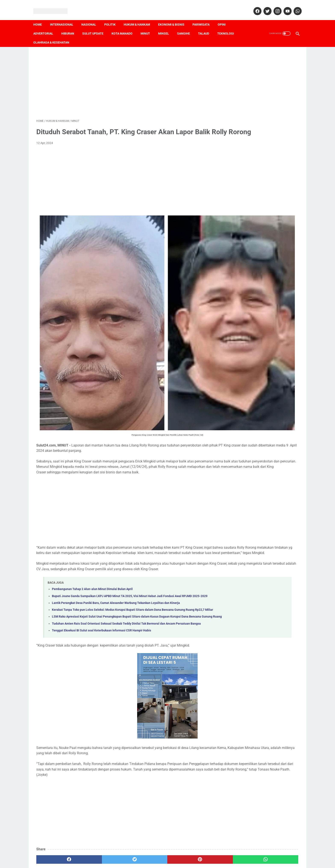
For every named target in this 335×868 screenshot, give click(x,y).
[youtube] (284, 6)
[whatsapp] (294, 6)
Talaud (207, 26)
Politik (113, 17)
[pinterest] (147, 830)
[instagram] (274, 6)
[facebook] (254, 6)
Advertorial (46, 26)
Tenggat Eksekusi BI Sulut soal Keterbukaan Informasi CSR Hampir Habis (101, 595)
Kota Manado (125, 26)
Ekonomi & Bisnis (174, 17)
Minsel (167, 26)
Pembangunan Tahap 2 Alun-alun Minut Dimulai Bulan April (92, 540)
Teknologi (229, 26)
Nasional (92, 17)
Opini (225, 17)
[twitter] (264, 6)
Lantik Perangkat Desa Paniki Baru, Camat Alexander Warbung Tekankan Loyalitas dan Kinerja (116, 558)
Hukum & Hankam (140, 17)
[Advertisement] (124, 77)
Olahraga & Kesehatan (54, 35)
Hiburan (71, 26)
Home (41, 17)
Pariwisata (204, 17)
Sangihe (187, 26)
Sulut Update (96, 26)
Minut (148, 26)
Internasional (65, 17)
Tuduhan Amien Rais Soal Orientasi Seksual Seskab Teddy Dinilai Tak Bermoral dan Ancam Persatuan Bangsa (126, 588)
